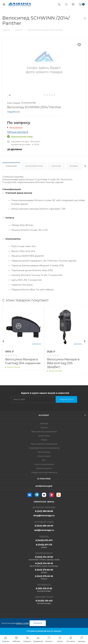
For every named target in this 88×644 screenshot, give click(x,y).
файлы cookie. (23, 623)
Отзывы (74, 166)
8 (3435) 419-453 (44, 602)
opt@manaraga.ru (44, 530)
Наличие (56, 166)
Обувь (44, 440)
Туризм (44, 427)
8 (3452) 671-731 (44, 546)
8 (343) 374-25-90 (44, 558)
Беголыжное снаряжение (44, 432)
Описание (11, 166)
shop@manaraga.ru (44, 516)
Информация (44, 486)
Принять (38, 623)
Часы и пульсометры (44, 464)
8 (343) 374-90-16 (44, 565)
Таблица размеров (17, 132)
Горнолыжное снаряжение (44, 444)
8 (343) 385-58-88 (44, 511)
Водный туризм (44, 468)
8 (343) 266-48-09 (44, 526)
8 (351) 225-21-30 (44, 590)
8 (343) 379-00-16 (44, 577)
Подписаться (67, 399)
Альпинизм (44, 436)
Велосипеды (44, 452)
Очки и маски (44, 456)
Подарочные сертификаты (44, 472)
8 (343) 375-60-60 (44, 571)
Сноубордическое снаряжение (44, 448)
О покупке (44, 479)
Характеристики (34, 166)
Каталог (44, 415)
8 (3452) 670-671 (44, 540)
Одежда (44, 423)
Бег (44, 460)
